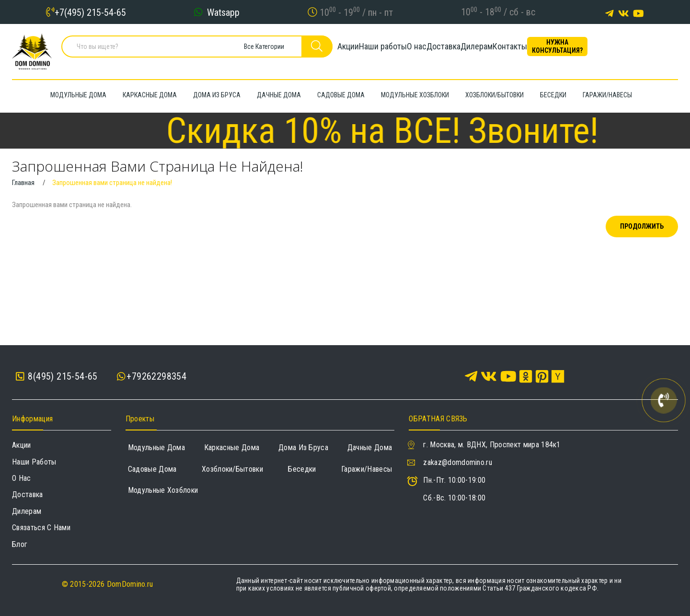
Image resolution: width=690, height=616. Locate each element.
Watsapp (223, 12)
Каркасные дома (232, 447)
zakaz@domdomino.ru (458, 462)
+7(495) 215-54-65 (90, 12)
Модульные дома (156, 447)
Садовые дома (152, 469)
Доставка (472, 50)
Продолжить (642, 226)
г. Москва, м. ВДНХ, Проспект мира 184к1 (492, 445)
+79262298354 (156, 376)
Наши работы (379, 50)
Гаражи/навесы (367, 469)
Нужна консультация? (635, 50)
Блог (20, 544)
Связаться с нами (41, 528)
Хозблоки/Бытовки (232, 469)
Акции (328, 50)
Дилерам (522, 50)
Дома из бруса (303, 447)
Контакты (571, 50)
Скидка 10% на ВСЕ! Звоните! (407, 130)
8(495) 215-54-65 (57, 377)
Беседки (302, 469)
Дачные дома (370, 447)
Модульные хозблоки (163, 490)
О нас (429, 50)
